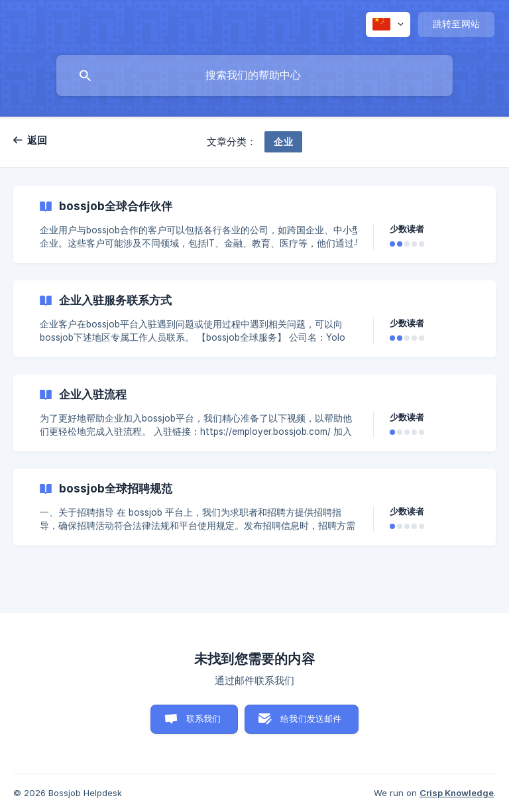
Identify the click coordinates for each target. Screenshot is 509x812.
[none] (388, 25)
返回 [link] (37, 140)
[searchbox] (254, 76)
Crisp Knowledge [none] (457, 793)
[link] (254, 225)
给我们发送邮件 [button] (311, 719)
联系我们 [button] (204, 719)
